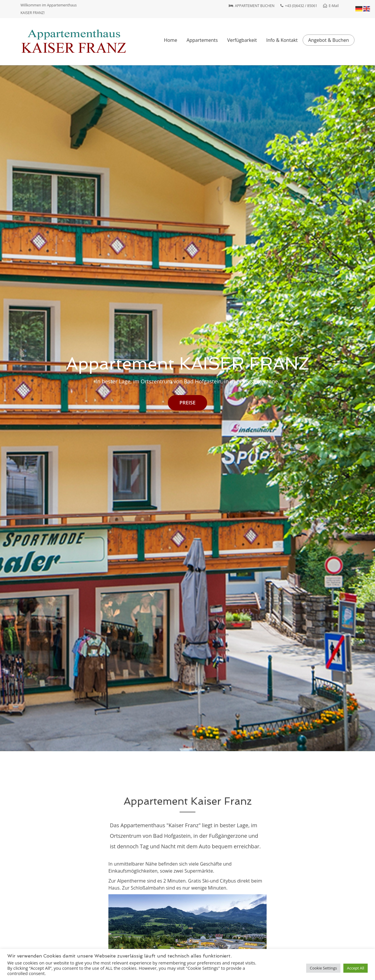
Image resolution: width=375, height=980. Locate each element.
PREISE (188, 403)
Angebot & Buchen (329, 40)
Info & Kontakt (282, 40)
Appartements (202, 40)
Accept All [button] (356, 968)
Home (170, 40)
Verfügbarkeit (242, 40)
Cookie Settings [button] (323, 968)
